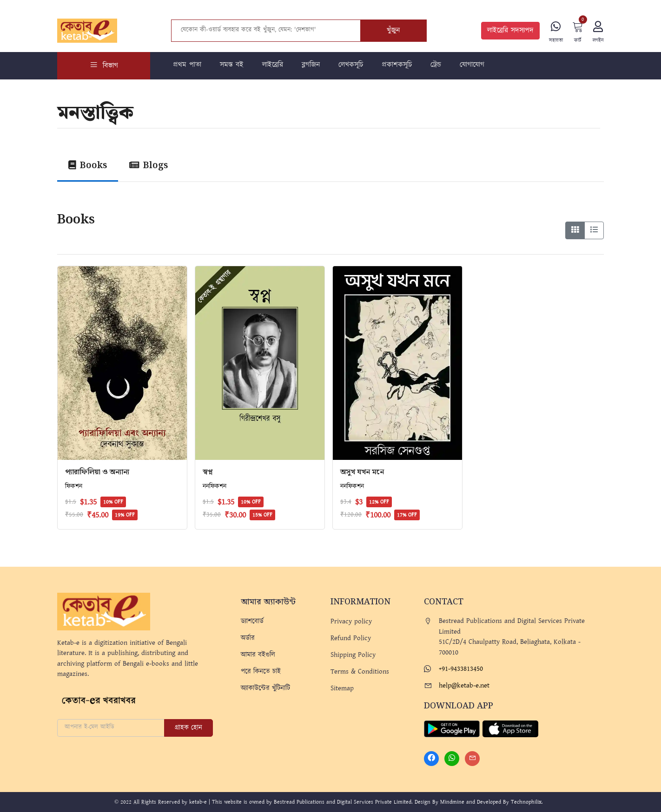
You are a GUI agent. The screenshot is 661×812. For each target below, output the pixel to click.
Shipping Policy (353, 655)
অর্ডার (248, 638)
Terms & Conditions (360, 671)
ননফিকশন (215, 486)
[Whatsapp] (452, 759)
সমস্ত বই (232, 65)
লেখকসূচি (351, 65)
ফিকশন (74, 486)
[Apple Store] (510, 728)
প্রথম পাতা (187, 65)
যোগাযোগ (472, 65)
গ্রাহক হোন (188, 728)
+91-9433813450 (461, 669)
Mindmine (452, 802)
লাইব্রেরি (273, 65)
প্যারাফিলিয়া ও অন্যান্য (97, 472)
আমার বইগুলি (258, 655)
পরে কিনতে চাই (261, 671)
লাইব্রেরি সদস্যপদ (510, 30)
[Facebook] (431, 759)
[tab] (88, 168)
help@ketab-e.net (464, 685)
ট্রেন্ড (436, 65)
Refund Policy (351, 638)
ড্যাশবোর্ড (252, 621)
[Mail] (472, 759)
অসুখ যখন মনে (362, 472)
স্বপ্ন (208, 472)
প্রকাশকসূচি (397, 65)
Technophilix (526, 802)
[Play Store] (452, 728)
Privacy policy (351, 621)
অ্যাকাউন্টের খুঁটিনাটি (265, 688)
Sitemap (342, 688)
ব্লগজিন (311, 65)
